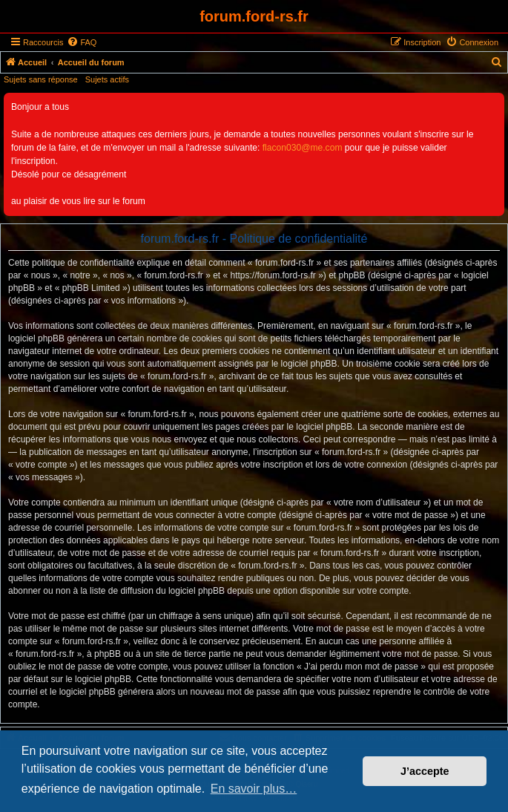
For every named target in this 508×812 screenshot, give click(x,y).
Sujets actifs (107, 79)
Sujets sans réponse (41, 79)
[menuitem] (82, 42)
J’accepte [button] (425, 771)
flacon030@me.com (303, 148)
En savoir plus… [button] (254, 789)
